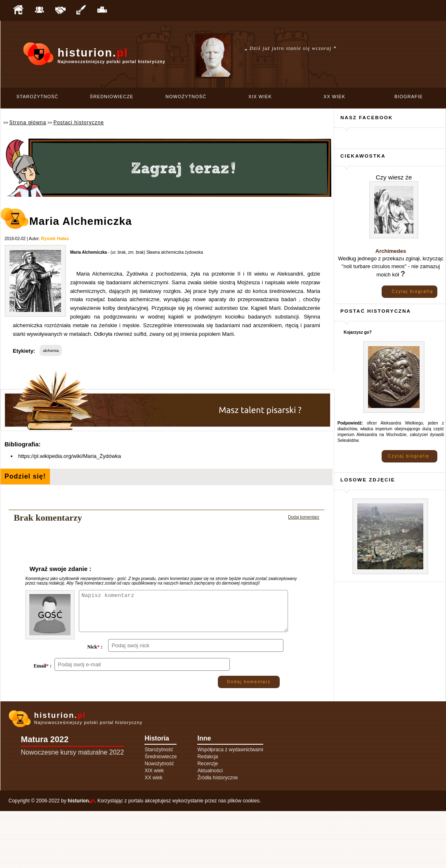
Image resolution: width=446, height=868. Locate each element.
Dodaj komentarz (304, 517)
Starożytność (38, 97)
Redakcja (208, 814)
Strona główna (28, 123)
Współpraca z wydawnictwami (230, 807)
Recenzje (208, 821)
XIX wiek (260, 97)
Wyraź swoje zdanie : (60, 569)
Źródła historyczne (217, 835)
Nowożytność (186, 97)
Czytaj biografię (413, 291)
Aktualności (210, 828)
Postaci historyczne (78, 123)
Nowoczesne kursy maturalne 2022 (73, 809)
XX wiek (334, 97)
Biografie (409, 97)
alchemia (51, 350)
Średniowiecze (112, 97)
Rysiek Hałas (55, 238)
